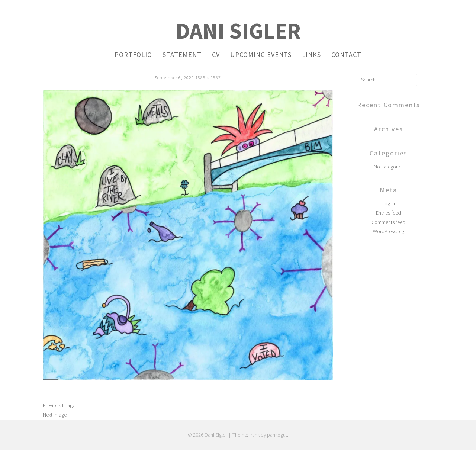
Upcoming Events (261, 54)
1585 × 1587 (208, 78)
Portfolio (133, 54)
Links (311, 54)
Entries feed (388, 213)
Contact (346, 54)
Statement (182, 54)
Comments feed (388, 222)
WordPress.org (389, 231)
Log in (389, 203)
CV (216, 54)
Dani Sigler (238, 31)
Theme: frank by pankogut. (260, 435)
